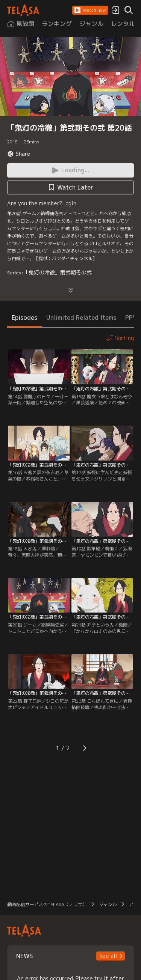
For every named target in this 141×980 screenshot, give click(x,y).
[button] (90, 10)
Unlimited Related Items (81, 318)
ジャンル (108, 904)
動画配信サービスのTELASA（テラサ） (47, 904)
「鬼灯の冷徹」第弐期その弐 (58, 272)
